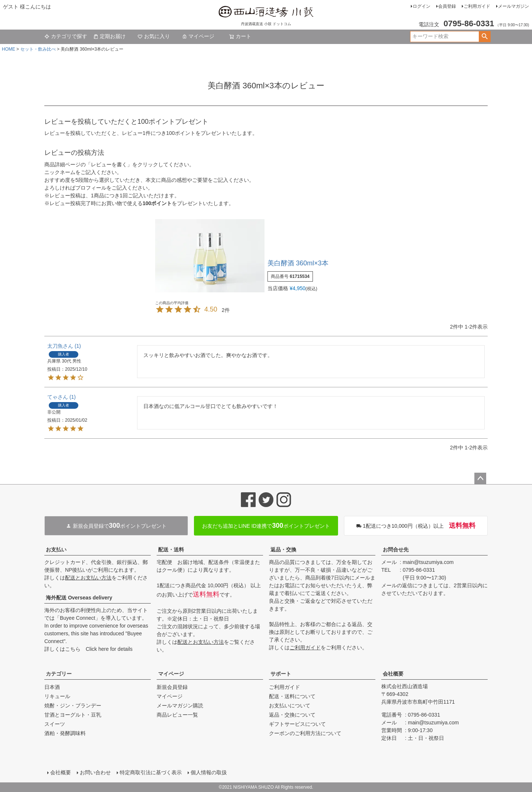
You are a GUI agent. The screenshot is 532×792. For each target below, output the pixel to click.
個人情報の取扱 (209, 772)
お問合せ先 (396, 550)
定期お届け (109, 36)
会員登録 (447, 6)
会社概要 (393, 674)
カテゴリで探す (66, 36)
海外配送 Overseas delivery (79, 598)
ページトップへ (480, 479)
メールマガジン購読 (180, 706)
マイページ (198, 36)
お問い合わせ (95, 772)
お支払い (56, 550)
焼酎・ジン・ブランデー (73, 706)
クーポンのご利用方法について (305, 733)
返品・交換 (283, 550)
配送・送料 (171, 550)
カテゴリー (59, 674)
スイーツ (55, 724)
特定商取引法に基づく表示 (151, 772)
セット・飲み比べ (38, 49)
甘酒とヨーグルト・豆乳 (73, 715)
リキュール (57, 696)
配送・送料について (292, 696)
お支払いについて (290, 706)
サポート (281, 674)
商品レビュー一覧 (177, 715)
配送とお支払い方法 (88, 578)
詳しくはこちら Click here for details (88, 649)
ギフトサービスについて (297, 724)
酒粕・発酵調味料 (65, 733)
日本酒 (52, 687)
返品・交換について (292, 715)
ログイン (422, 6)
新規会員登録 (172, 687)
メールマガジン (514, 6)
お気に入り (154, 36)
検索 (485, 37)
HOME (8, 49)
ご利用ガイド (477, 6)
